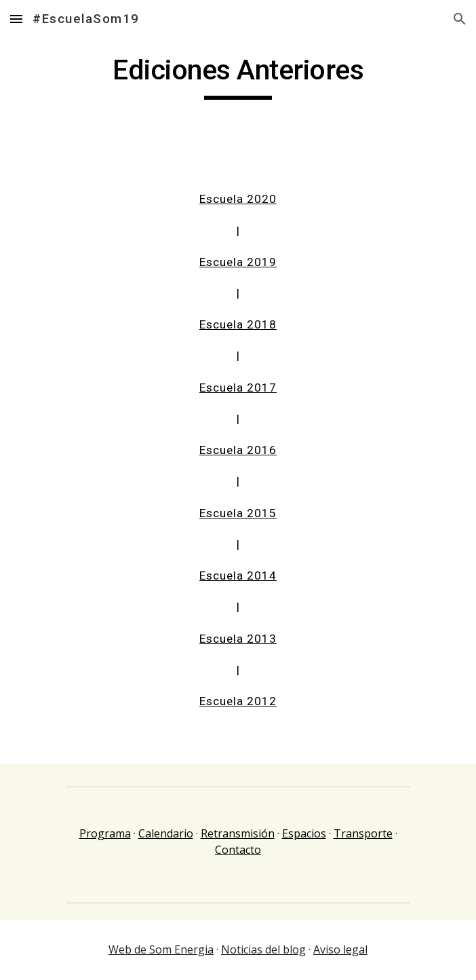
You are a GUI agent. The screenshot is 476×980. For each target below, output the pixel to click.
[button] (16, 19)
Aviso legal (340, 949)
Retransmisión (238, 833)
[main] (238, 76)
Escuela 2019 (238, 262)
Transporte (363, 833)
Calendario (166, 833)
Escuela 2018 (238, 324)
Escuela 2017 (238, 388)
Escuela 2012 (238, 701)
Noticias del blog (263, 949)
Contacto (238, 850)
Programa (105, 833)
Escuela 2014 (238, 576)
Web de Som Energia (161, 949)
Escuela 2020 (238, 199)
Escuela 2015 (238, 513)
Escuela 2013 (238, 639)
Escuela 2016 (238, 450)
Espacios (304, 833)
